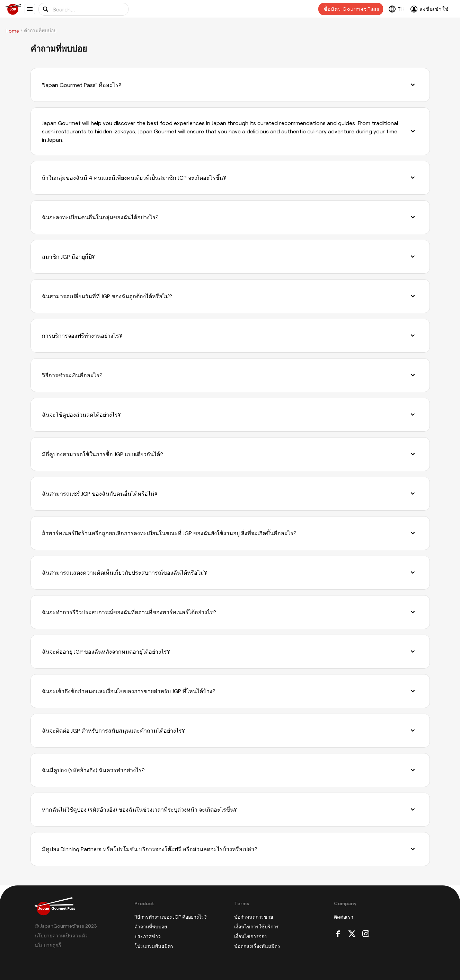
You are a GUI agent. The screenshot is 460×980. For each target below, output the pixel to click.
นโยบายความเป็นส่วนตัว (61, 935)
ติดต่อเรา (344, 917)
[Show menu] (30, 9)
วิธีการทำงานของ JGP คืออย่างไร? (171, 917)
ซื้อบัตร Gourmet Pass (352, 9)
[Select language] (397, 9)
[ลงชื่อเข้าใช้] (430, 9)
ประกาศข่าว (148, 936)
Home (12, 31)
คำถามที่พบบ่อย (151, 926)
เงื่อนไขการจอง (250, 936)
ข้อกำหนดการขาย (254, 917)
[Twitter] (352, 934)
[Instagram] (366, 934)
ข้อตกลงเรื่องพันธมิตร (257, 946)
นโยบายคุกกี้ (48, 945)
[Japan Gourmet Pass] (15, 9)
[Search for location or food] (83, 9)
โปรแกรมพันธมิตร (154, 946)
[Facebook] (338, 934)
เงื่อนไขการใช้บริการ (256, 926)
